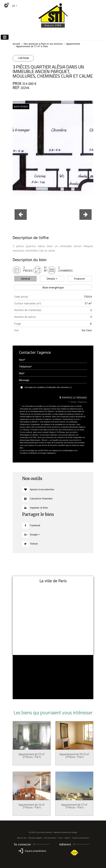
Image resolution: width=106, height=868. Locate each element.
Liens (60, 838)
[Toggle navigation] (5, 37)
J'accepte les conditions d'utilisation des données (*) (48, 387)
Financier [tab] (79, 279)
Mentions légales (35, 838)
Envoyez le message (73, 397)
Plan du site (22, 838)
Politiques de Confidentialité (62, 450)
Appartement (73, 44)
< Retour (23, 58)
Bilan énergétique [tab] (53, 287)
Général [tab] (26, 279)
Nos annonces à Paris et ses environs (43, 44)
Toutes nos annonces (81, 838)
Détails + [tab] (52, 279)
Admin (67, 838)
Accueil (16, 44)
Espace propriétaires (32, 851)
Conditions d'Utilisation (29, 453)
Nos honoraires (50, 838)
